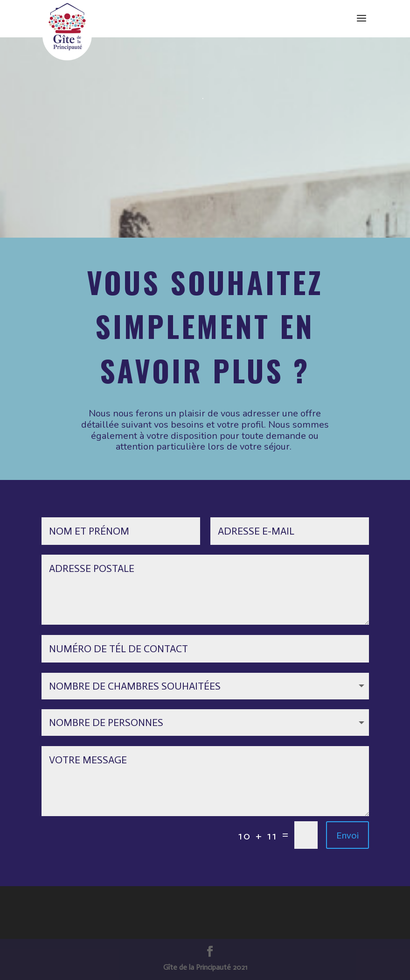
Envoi (347, 835)
